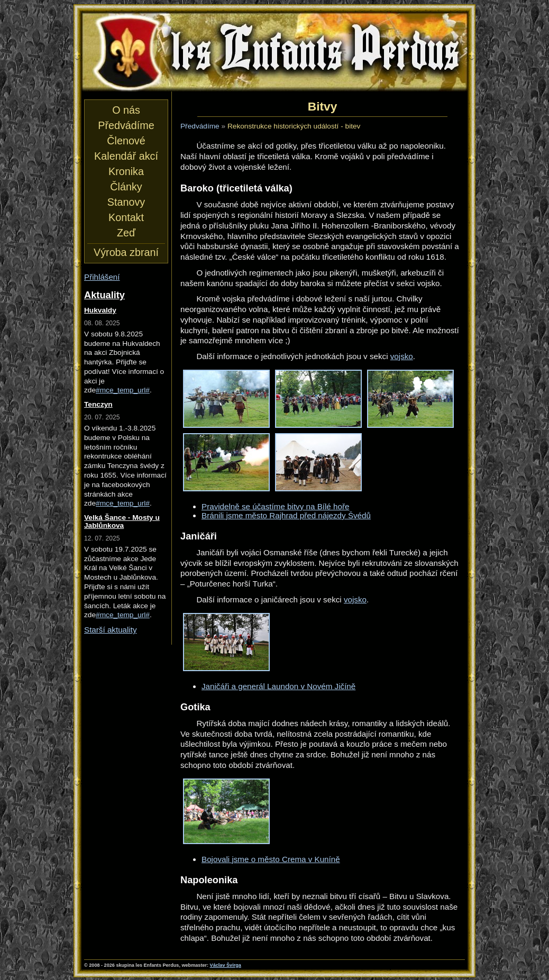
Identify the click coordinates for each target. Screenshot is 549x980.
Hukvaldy (100, 310)
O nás (126, 110)
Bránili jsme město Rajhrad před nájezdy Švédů (286, 515)
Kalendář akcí (126, 156)
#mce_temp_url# (123, 390)
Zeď (126, 233)
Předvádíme (200, 126)
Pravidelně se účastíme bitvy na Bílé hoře (275, 506)
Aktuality (104, 295)
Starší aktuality (111, 630)
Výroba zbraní (126, 252)
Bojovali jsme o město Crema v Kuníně (271, 859)
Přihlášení (102, 277)
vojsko (402, 356)
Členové (126, 141)
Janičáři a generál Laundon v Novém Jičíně (278, 686)
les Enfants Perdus (274, 52)
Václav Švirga (226, 965)
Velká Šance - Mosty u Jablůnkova (122, 521)
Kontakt (126, 217)
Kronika (126, 171)
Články (126, 187)
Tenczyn (98, 404)
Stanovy (126, 202)
